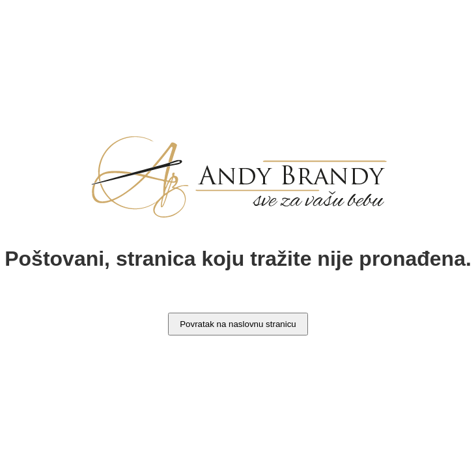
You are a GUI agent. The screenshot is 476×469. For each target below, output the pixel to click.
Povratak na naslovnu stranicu (238, 324)
